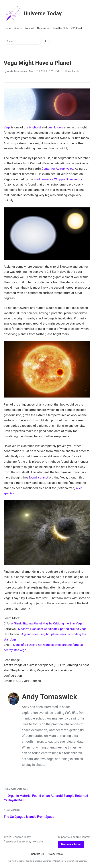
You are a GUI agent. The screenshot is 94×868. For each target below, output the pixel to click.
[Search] (46, 41)
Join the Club (60, 28)
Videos (18, 28)
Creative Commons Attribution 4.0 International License (60, 860)
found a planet (39, 477)
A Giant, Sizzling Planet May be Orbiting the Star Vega (48, 623)
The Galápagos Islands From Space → (31, 816)
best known (56, 127)
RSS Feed (76, 28)
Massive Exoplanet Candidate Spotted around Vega (53, 628)
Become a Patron (71, 844)
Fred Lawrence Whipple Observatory (59, 179)
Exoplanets (73, 71)
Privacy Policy (55, 853)
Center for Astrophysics (58, 169)
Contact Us (37, 853)
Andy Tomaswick (17, 71)
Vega (7, 127)
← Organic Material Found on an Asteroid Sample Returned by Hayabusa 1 (46, 797)
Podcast (29, 28)
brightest (35, 127)
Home (7, 28)
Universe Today (34, 13)
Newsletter (43, 28)
